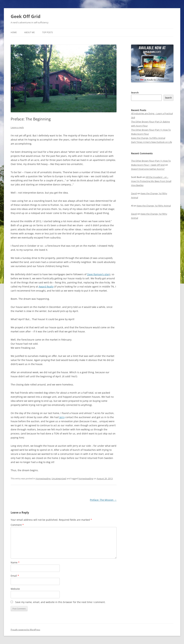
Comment (17, 525)
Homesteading (43, 478)
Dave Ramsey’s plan (98, 274)
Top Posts (48, 32)
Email (15, 576)
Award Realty (46, 287)
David (134, 193)
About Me (30, 32)
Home (14, 32)
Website (15, 589)
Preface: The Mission (103, 500)
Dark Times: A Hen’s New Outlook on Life (152, 142)
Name (15, 562)
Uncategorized (59, 478)
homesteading (86, 478)
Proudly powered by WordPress (25, 630)
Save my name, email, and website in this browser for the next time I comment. (60, 602)
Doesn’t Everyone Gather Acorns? (148, 169)
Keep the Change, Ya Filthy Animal (148, 138)
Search (135, 93)
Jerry (62, 417)
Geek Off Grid (26, 16)
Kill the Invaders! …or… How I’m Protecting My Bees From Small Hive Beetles (151, 181)
